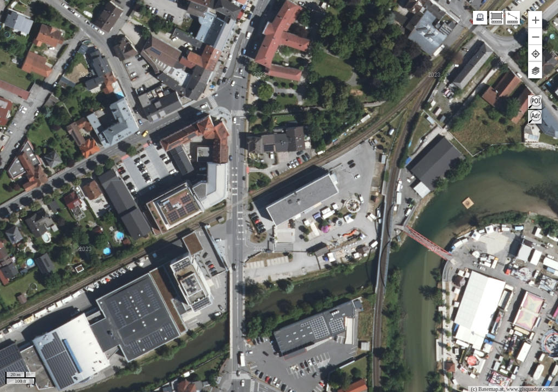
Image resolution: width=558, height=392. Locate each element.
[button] (535, 19)
